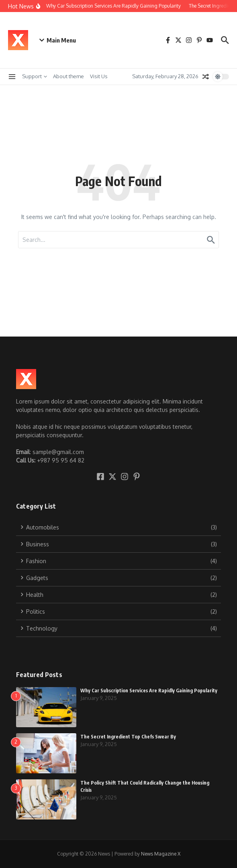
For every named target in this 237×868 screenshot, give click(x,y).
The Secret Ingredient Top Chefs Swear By (128, 737)
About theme (68, 76)
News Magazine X (161, 854)
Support (35, 76)
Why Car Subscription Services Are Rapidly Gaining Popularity (149, 691)
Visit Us (99, 76)
